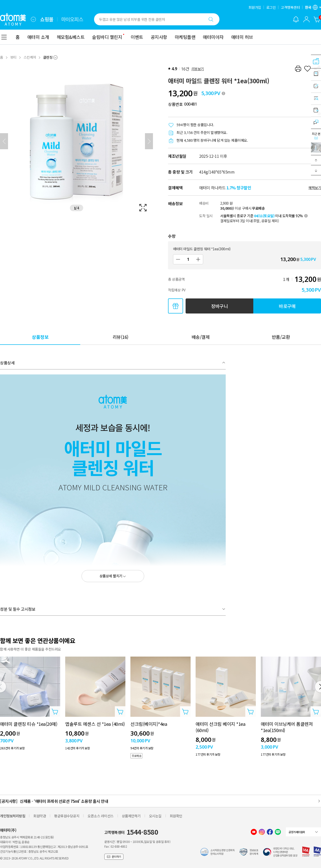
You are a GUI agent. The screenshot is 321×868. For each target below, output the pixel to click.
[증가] (198, 259)
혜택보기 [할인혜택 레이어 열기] (315, 188)
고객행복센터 (290, 7)
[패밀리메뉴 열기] (33, 19)
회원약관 (40, 816)
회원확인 (176, 816)
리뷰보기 (198, 69)
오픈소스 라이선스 (101, 816)
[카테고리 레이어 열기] (4, 37)
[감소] (178, 259)
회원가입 (255, 7)
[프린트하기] (298, 69)
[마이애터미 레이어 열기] (306, 19)
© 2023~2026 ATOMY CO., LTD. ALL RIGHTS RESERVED (34, 858)
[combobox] (33, 19)
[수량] (188, 259)
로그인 (271, 7)
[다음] (149, 141)
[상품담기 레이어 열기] (55, 712)
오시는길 (155, 816)
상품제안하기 (131, 816)
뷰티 (13, 57)
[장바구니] (317, 19)
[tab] (40, 337)
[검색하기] (211, 19)
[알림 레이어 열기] (296, 19)
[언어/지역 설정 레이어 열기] (313, 7)
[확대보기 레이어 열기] (76, 141)
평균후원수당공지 (67, 816)
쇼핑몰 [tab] (47, 19)
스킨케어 (30, 57)
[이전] (4, 141)
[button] (316, 160)
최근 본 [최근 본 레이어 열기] (316, 136)
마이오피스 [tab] (72, 19)
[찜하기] (307, 69)
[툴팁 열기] (223, 93)
